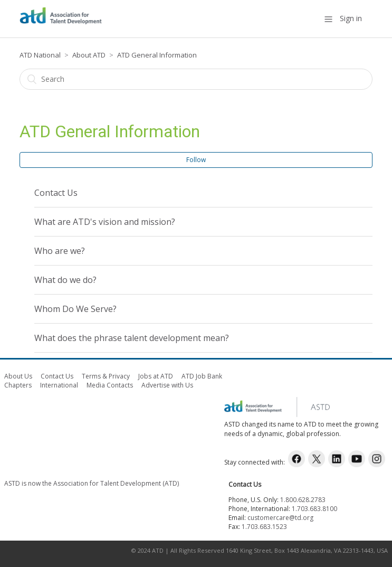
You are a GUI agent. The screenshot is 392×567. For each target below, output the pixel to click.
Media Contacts (110, 385)
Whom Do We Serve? (75, 309)
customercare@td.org (280, 518)
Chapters (18, 385)
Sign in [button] (351, 18)
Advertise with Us (167, 385)
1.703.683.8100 (314, 509)
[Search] (196, 79)
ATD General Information (157, 55)
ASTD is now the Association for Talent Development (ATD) (92, 483)
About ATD (89, 55)
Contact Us (56, 193)
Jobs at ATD (156, 376)
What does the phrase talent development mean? (132, 338)
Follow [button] (196, 160)
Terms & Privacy (106, 376)
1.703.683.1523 (264, 527)
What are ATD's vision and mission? (105, 222)
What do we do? (65, 280)
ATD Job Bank (202, 376)
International (59, 385)
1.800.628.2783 (303, 500)
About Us (18, 376)
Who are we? (60, 251)
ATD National (40, 55)
